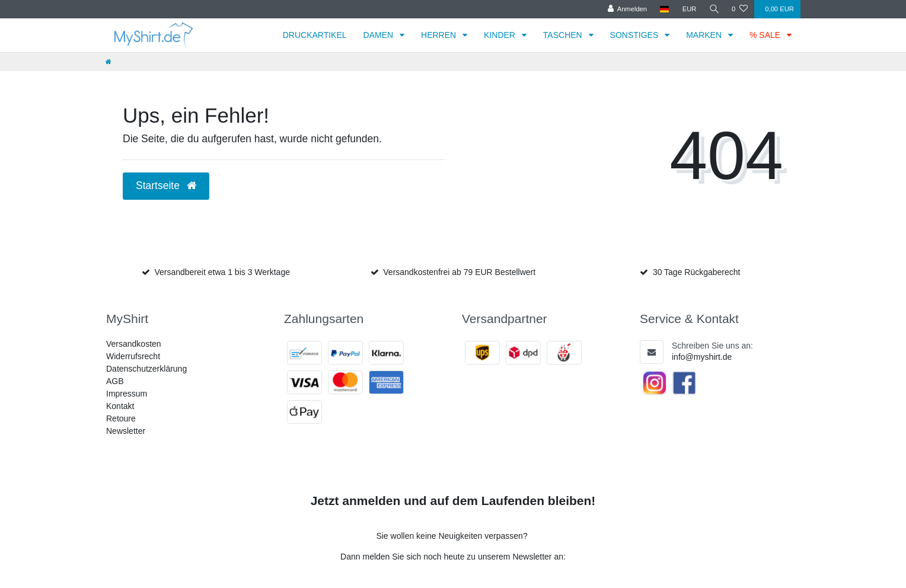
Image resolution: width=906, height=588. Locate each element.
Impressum (127, 394)
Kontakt (120, 406)
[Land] (663, 9)
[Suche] (713, 9)
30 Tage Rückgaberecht (697, 272)
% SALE (766, 35)
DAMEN (379, 35)
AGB (115, 381)
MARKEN (705, 35)
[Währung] (688, 9)
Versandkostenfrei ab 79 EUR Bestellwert (459, 272)
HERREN (440, 35)
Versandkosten (134, 344)
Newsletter (126, 431)
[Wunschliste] (740, 9)
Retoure (121, 418)
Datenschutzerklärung (146, 369)
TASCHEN (564, 35)
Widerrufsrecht (133, 356)
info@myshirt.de (702, 357)
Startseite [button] (166, 186)
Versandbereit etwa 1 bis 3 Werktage (222, 272)
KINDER (501, 35)
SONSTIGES (636, 35)
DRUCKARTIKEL (315, 35)
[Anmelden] (626, 9)
